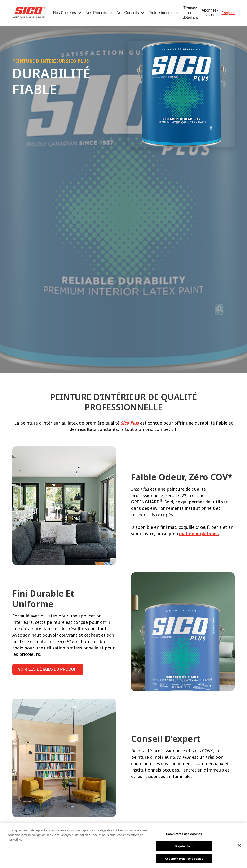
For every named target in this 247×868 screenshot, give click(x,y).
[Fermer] (239, 847)
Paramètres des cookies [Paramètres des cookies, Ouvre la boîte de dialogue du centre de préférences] (184, 836)
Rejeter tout (184, 848)
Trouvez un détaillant (190, 13)
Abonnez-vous (210, 13)
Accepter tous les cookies (184, 861)
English (228, 13)
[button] (67, 13)
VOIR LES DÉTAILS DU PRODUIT (48, 669)
